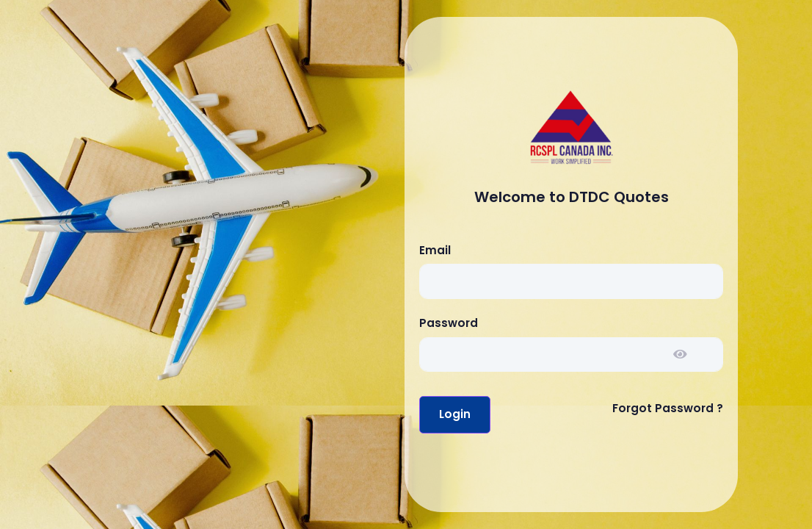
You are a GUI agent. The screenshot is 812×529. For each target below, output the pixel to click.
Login (455, 414)
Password (449, 323)
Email (435, 250)
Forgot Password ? (668, 408)
